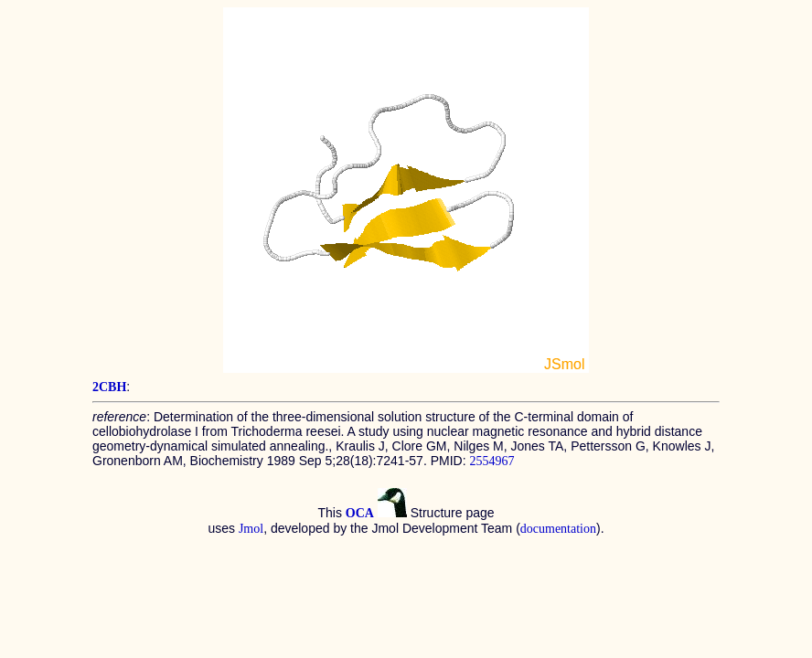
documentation (558, 529)
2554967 (491, 461)
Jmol (251, 529)
